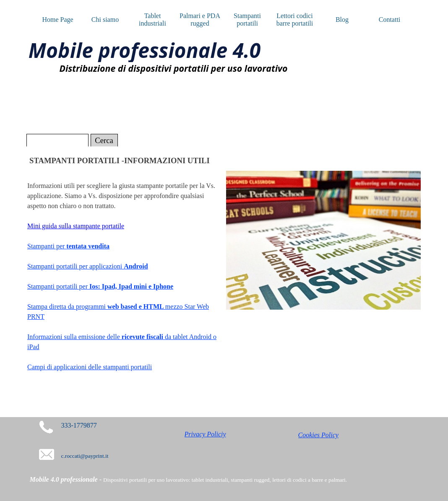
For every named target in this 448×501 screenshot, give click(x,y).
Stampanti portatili (247, 20)
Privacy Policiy (205, 434)
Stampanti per (68, 246)
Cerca (104, 140)
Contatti (390, 20)
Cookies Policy (318, 435)
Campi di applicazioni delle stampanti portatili (90, 367)
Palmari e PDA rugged (200, 20)
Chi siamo (105, 20)
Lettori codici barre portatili (295, 20)
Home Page (57, 20)
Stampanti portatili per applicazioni (88, 266)
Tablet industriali (152, 20)
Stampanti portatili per (100, 286)
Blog (342, 20)
